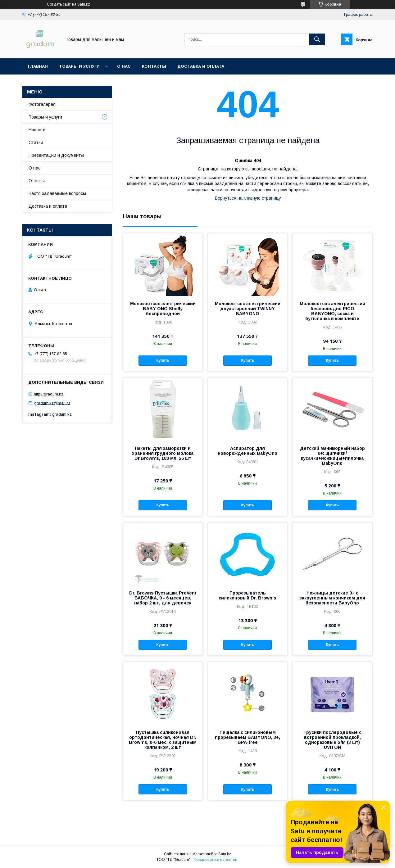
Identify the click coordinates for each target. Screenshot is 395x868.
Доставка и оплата (201, 66)
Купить (163, 360)
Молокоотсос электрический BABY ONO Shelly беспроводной (163, 309)
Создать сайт (59, 4)
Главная (38, 66)
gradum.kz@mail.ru (52, 403)
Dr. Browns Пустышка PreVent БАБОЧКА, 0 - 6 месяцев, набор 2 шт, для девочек (163, 598)
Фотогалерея (42, 104)
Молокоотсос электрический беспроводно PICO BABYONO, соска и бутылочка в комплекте (332, 311)
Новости (37, 130)
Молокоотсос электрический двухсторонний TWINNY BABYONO (248, 309)
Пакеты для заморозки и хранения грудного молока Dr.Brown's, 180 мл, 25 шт (163, 453)
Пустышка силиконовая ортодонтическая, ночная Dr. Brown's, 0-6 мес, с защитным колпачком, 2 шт (163, 740)
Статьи (36, 142)
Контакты (154, 66)
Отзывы (37, 181)
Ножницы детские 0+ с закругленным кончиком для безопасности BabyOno (332, 598)
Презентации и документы (56, 155)
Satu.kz (225, 854)
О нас (124, 66)
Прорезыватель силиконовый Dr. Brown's (247, 595)
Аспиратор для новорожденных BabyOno (247, 451)
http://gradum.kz (49, 394)
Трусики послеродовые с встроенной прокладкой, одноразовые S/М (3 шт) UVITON (332, 740)
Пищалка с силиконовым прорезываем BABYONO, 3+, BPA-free (247, 737)
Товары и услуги (79, 66)
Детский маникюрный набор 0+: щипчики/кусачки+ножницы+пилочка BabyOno (332, 456)
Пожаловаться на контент (216, 860)
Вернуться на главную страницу (248, 198)
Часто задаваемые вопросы (57, 193)
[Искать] (317, 39)
